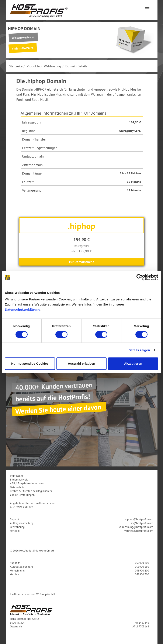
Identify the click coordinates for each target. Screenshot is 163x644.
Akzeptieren (133, 363)
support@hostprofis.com (139, 519)
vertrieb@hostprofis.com (139, 531)
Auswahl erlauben (81, 363)
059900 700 (142, 574)
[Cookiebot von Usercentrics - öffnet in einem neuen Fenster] (140, 277)
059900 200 (142, 570)
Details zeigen (139, 350)
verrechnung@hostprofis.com (136, 527)
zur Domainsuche (82, 262)
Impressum (16, 476)
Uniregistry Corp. (130, 131)
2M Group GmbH (45, 594)
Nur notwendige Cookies (30, 363)
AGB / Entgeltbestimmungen (27, 483)
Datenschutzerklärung (23, 309)
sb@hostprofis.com (142, 523)
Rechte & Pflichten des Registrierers (31, 491)
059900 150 (142, 567)
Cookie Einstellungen (22, 495)
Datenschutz (17, 487)
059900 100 (142, 563)
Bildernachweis (19, 479)
